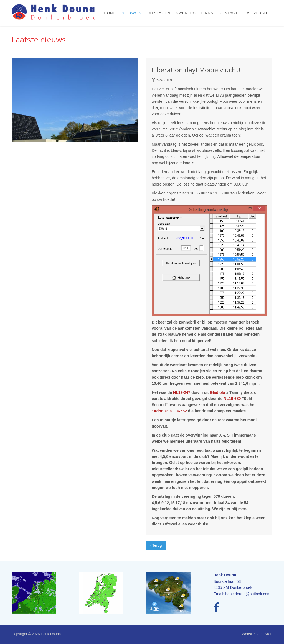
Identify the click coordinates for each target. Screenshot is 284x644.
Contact (228, 13)
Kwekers (186, 13)
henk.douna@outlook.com (248, 594)
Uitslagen (159, 13)
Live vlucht (256, 13)
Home (110, 13)
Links (207, 13)
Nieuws (130, 13)
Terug (156, 545)
